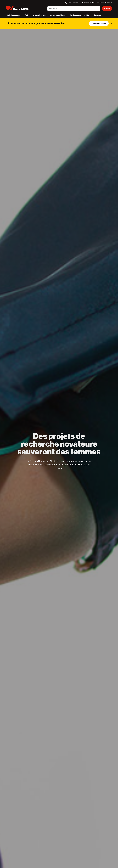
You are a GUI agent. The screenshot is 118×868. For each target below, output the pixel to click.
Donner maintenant (99, 23)
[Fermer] (111, 23)
